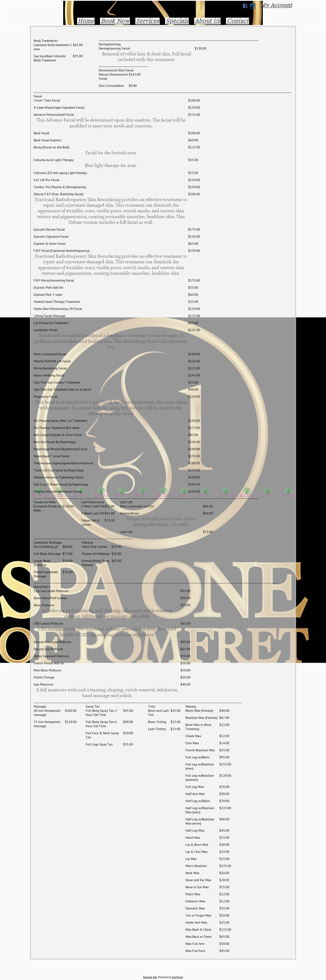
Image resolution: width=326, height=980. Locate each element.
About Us (207, 21)
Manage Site (150, 977)
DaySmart (177, 977)
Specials (177, 21)
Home (86, 21)
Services (148, 21)
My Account (276, 5)
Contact (238, 21)
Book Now (115, 21)
